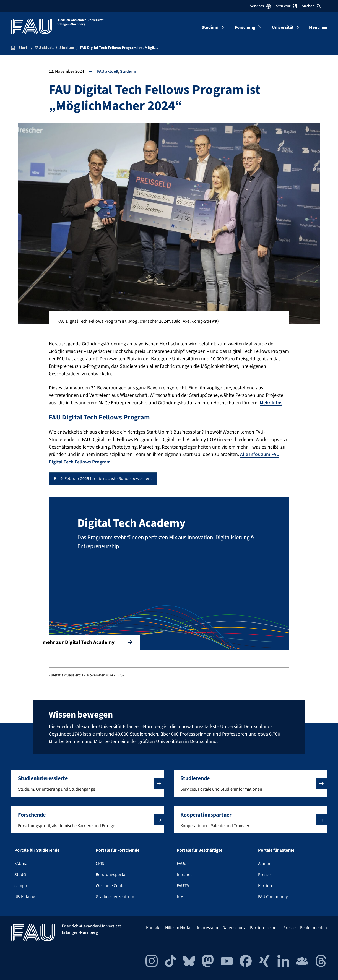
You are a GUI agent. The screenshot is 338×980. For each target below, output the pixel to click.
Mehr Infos (271, 403)
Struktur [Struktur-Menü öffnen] (286, 6)
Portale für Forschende (118, 850)
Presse (264, 874)
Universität (283, 27)
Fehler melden (314, 927)
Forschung (245, 27)
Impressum (207, 927)
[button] (88, 783)
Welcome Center (111, 885)
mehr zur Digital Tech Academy (91, 641)
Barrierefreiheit (264, 927)
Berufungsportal (111, 874)
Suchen (311, 6)
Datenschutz (234, 927)
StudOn (22, 874)
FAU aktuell (108, 71)
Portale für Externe (276, 850)
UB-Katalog (25, 896)
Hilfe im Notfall (179, 927)
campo (21, 885)
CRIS (100, 863)
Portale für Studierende (37, 850)
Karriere (266, 885)
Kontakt (153, 927)
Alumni (265, 863)
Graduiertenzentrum (115, 896)
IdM (180, 896)
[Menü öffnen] (318, 27)
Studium (210, 27)
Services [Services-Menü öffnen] (260, 6)
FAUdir (183, 863)
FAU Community (273, 896)
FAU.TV (183, 885)
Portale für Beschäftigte (200, 850)
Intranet (184, 874)
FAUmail (22, 863)
